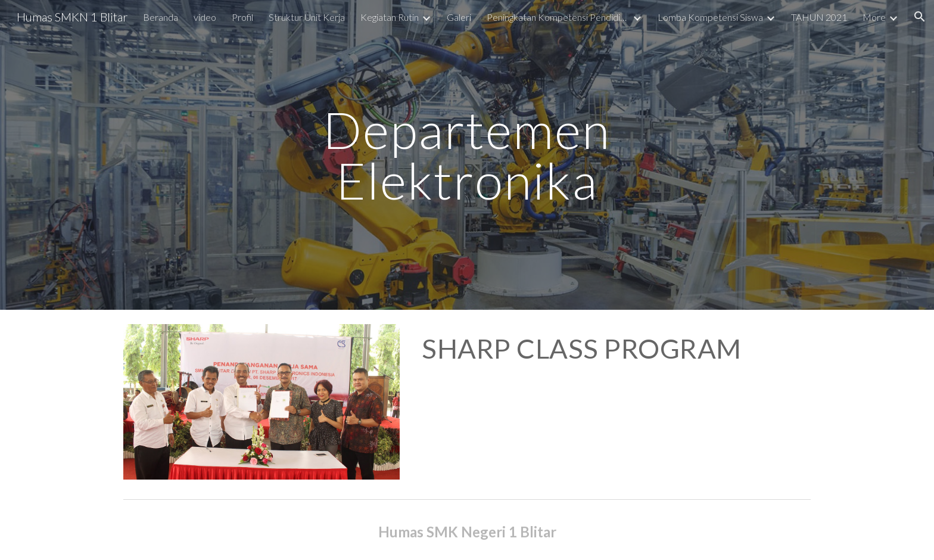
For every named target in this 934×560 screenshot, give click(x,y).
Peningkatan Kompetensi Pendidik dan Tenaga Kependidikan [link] (558, 17)
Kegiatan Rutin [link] (390, 17)
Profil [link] (242, 17)
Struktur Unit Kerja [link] (307, 17)
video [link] (205, 17)
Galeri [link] (459, 17)
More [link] (874, 17)
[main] (467, 155)
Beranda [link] (161, 17)
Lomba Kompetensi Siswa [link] (710, 17)
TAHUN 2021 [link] (819, 17)
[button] (920, 17)
